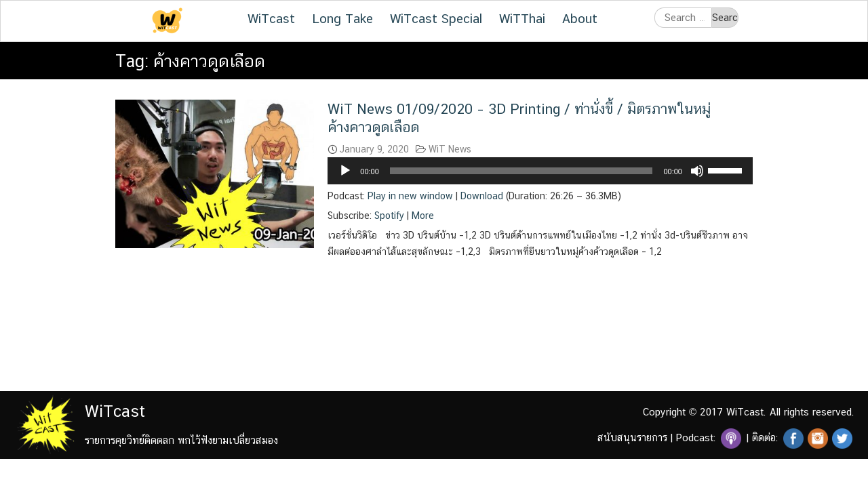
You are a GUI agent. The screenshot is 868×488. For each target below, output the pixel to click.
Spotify (389, 216)
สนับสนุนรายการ (632, 438)
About (580, 18)
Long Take (342, 18)
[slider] (521, 171)
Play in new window (410, 196)
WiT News (450, 149)
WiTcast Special (436, 18)
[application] (540, 171)
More (423, 216)
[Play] (345, 171)
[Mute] (697, 171)
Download (482, 196)
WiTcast (271, 18)
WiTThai (522, 18)
